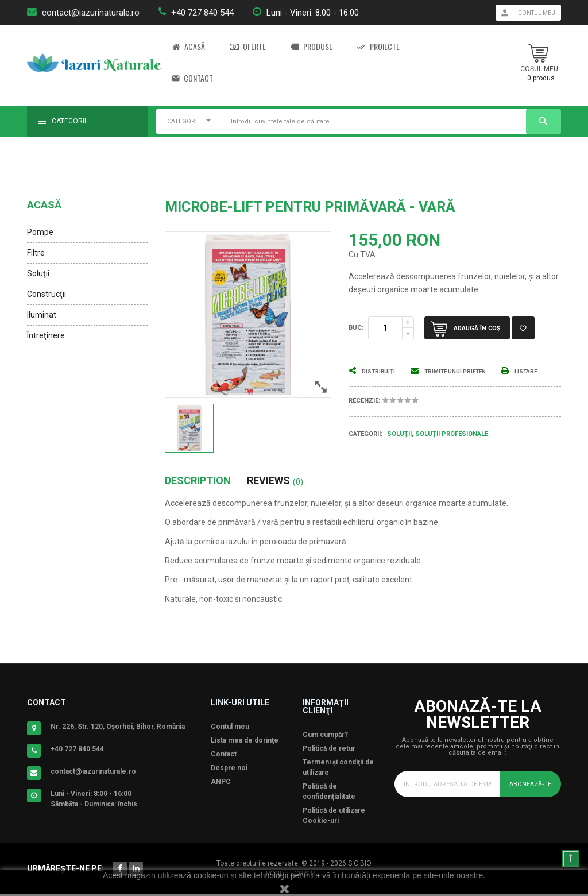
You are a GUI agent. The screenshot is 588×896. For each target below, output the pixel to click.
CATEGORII (183, 121)
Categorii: (365, 447)
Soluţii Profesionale (452, 448)
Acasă (189, 47)
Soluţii (38, 273)
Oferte (248, 47)
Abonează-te (528, 786)
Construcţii (47, 294)
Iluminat (42, 315)
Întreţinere (46, 335)
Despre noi (229, 770)
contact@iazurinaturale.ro (91, 13)
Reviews (275, 483)
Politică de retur (329, 751)
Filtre (36, 253)
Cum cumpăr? (325, 737)
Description (198, 483)
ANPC (221, 784)
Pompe (40, 232)
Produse (312, 47)
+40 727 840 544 (202, 13)
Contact (193, 78)
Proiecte (378, 47)
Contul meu (230, 729)
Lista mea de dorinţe (245, 743)
